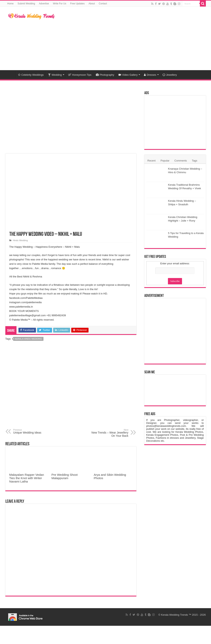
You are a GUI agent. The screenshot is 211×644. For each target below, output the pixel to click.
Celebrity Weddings (31, 75)
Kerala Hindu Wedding (28, 339)
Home (11, 4)
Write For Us (59, 4)
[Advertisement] (131, 38)
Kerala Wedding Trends (174, 615)
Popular (165, 161)
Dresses (150, 75)
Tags (194, 161)
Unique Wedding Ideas (34, 431)
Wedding (55, 75)
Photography (105, 75)
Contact (103, 4)
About (92, 4)
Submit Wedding (26, 4)
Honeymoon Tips (80, 75)
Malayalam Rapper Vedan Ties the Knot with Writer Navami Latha (27, 478)
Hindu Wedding (20, 240)
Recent (152, 161)
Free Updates (78, 4)
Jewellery (170, 75)
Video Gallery (128, 75)
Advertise (44, 4)
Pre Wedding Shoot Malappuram (65, 476)
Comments (181, 161)
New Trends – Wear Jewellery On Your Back (108, 433)
